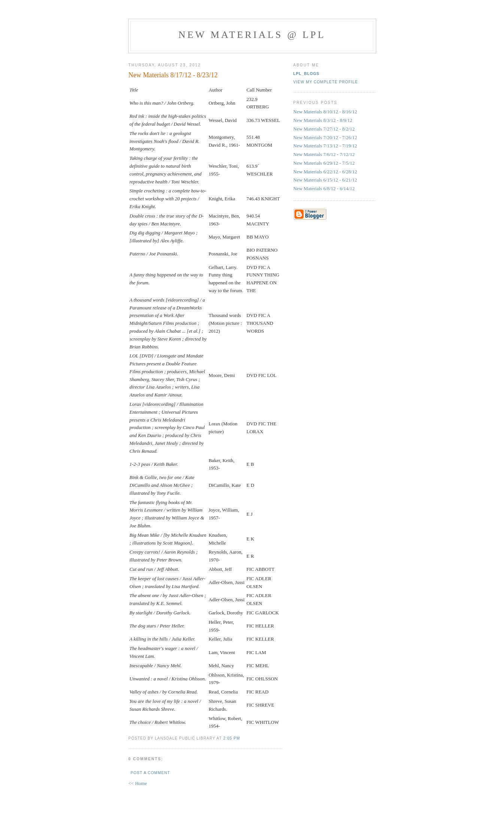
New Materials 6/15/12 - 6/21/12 (325, 180)
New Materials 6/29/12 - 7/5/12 (324, 163)
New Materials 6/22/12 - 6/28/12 (325, 172)
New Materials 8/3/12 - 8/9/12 (323, 120)
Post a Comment (150, 773)
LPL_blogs (307, 74)
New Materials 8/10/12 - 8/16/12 (325, 112)
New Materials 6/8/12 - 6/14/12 (324, 188)
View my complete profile (326, 82)
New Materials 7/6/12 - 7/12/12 (324, 154)
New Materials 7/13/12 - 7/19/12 (325, 146)
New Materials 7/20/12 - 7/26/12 (325, 137)
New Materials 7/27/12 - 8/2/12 (324, 129)
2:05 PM (232, 738)
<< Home (138, 783)
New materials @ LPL (252, 35)
